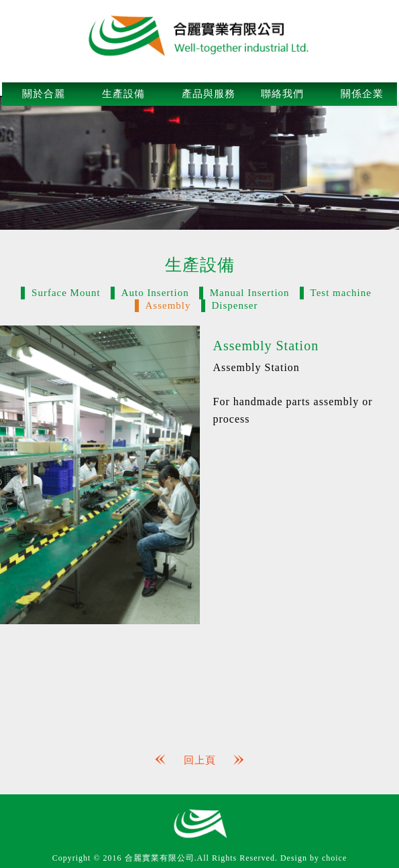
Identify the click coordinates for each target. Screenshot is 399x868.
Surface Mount (66, 293)
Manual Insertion (250, 293)
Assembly (168, 305)
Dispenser (235, 305)
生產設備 (123, 94)
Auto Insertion (155, 293)
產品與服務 (209, 94)
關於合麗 (44, 94)
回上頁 (200, 760)
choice (334, 858)
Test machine (341, 293)
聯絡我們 (282, 94)
